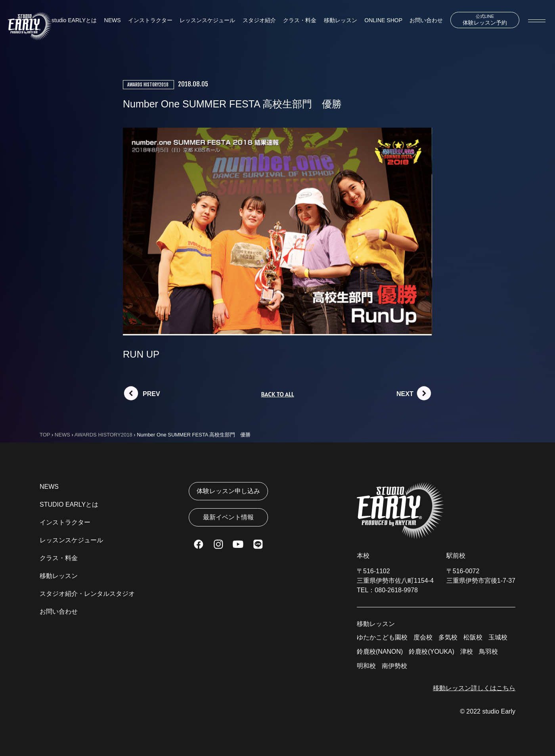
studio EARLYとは (74, 20)
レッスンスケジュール (207, 20)
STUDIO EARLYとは (69, 504)
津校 (467, 652)
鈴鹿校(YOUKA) (432, 652)
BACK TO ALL (277, 394)
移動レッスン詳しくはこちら (474, 688)
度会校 (423, 637)
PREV (151, 394)
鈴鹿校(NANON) (380, 652)
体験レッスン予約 (485, 20)
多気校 (448, 637)
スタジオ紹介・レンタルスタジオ (87, 594)
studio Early (499, 711)
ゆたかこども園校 (382, 637)
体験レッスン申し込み (228, 491)
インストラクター (150, 20)
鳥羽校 (488, 652)
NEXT (405, 394)
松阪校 (473, 637)
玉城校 (498, 637)
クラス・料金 (300, 20)
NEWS (113, 20)
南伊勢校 (394, 666)
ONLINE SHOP (383, 20)
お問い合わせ (426, 20)
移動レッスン (341, 20)
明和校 (366, 666)
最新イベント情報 (228, 517)
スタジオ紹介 (259, 20)
